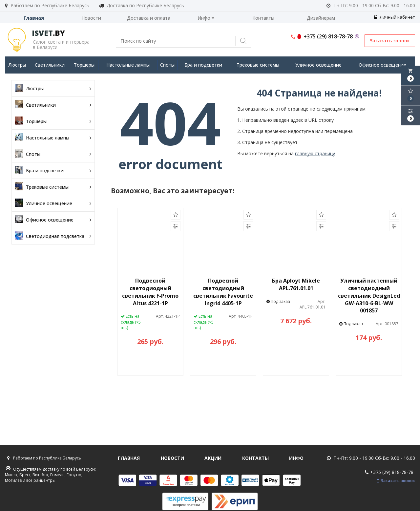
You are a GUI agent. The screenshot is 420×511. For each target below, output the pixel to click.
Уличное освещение (318, 65)
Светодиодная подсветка (53, 236)
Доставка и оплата (149, 18)
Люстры (17, 65)
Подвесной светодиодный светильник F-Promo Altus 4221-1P (150, 292)
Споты (167, 65)
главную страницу (315, 153)
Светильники (50, 65)
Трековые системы (258, 65)
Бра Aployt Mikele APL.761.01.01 (296, 284)
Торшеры (84, 65)
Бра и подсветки (203, 65)
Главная (34, 18)
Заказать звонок (390, 41)
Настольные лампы (128, 65)
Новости (91, 18)
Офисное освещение (382, 65)
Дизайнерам (321, 18)
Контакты (263, 18)
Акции (213, 458)
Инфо (206, 18)
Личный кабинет (395, 17)
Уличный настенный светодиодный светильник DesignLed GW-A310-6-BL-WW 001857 (369, 296)
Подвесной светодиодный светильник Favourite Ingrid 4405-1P (223, 292)
